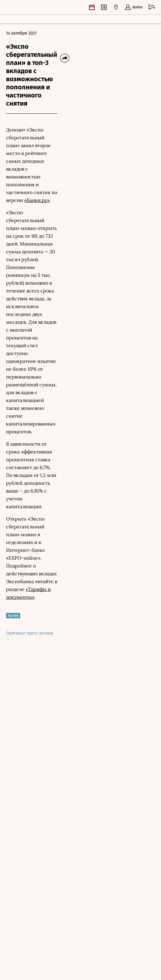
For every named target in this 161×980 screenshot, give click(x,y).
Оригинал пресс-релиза (30, 636)
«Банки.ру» (37, 200)
